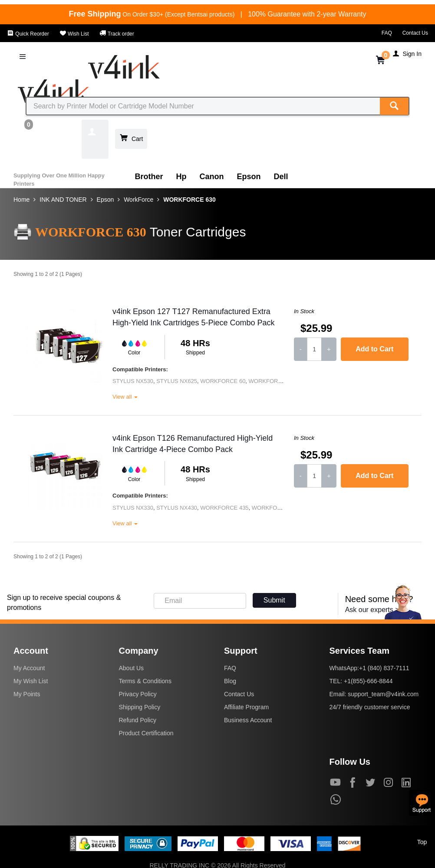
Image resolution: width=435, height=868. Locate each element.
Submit (274, 600)
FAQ (387, 33)
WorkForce (138, 200)
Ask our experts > (372, 610)
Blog (230, 681)
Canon (212, 177)
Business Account (248, 720)
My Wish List (31, 681)
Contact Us (415, 33)
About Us (132, 668)
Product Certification (146, 733)
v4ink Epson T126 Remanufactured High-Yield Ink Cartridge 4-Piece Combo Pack (193, 444)
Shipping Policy (140, 707)
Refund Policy (138, 720)
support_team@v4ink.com (383, 694)
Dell (281, 177)
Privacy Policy (138, 694)
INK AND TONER (63, 200)
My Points (27, 694)
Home (21, 200)
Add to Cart (374, 349)
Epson (249, 177)
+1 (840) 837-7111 (384, 668)
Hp (181, 177)
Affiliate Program (246, 707)
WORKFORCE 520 (276, 508)
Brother (149, 177)
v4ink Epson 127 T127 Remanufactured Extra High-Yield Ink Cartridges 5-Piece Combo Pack (194, 317)
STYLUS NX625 (177, 381)
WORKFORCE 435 (224, 508)
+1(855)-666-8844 (368, 681)
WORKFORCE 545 (273, 381)
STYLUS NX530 (133, 381)
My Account (29, 668)
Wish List (74, 34)
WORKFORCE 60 (223, 381)
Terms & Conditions (145, 681)
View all (125, 397)
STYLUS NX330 (133, 508)
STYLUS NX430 (177, 508)
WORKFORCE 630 (189, 200)
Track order (117, 34)
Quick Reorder (28, 34)
